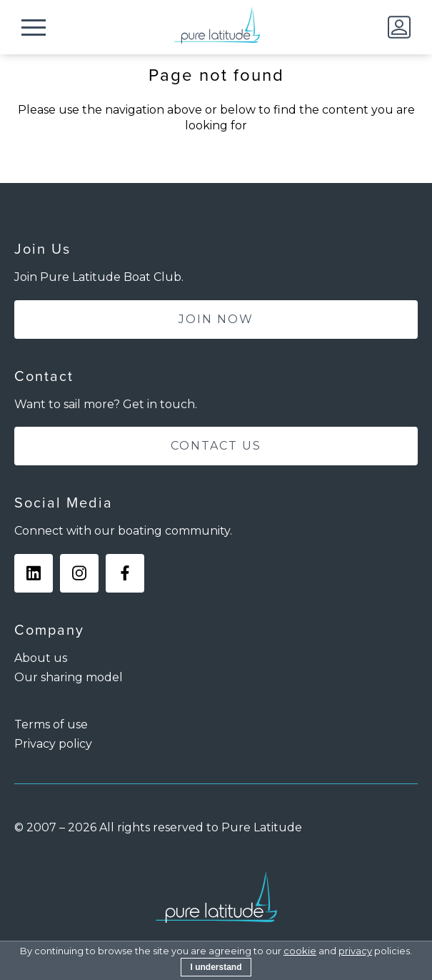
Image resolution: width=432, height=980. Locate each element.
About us (41, 658)
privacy (355, 951)
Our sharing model (69, 677)
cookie (300, 951)
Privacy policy (53, 744)
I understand (216, 967)
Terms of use (51, 724)
